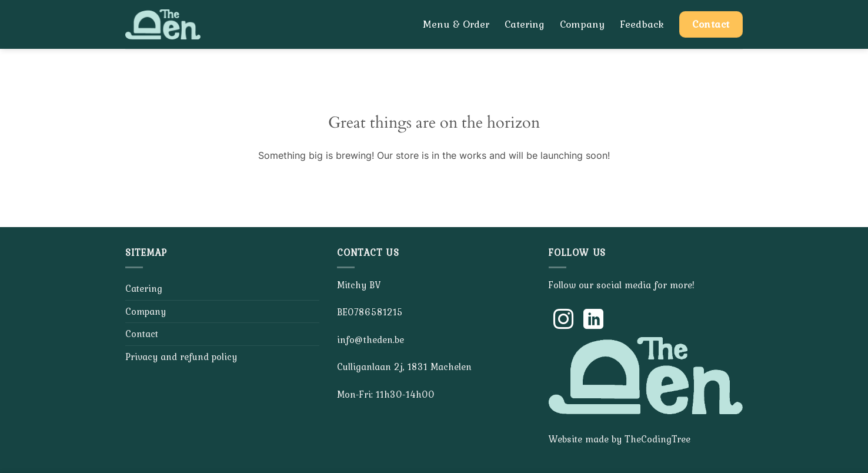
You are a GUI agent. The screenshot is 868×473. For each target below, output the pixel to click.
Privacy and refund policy (181, 357)
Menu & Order (456, 24)
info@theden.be (370, 339)
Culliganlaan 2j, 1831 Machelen (404, 367)
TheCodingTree (657, 439)
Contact (142, 334)
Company (582, 24)
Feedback (642, 24)
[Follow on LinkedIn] (593, 321)
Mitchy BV (359, 285)
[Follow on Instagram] (563, 321)
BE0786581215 (370, 312)
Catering (525, 24)
